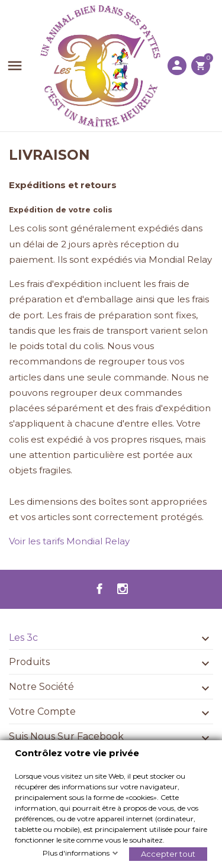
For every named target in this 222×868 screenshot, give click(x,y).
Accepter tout (168, 853)
